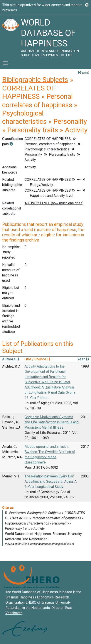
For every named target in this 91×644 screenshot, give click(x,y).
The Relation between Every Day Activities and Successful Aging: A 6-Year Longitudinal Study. (51, 481)
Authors (11, 359)
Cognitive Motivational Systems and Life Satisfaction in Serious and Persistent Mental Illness (52, 422)
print (83, 72)
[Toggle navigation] (5, 63)
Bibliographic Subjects (35, 80)
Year (83, 359)
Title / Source (37, 359)
